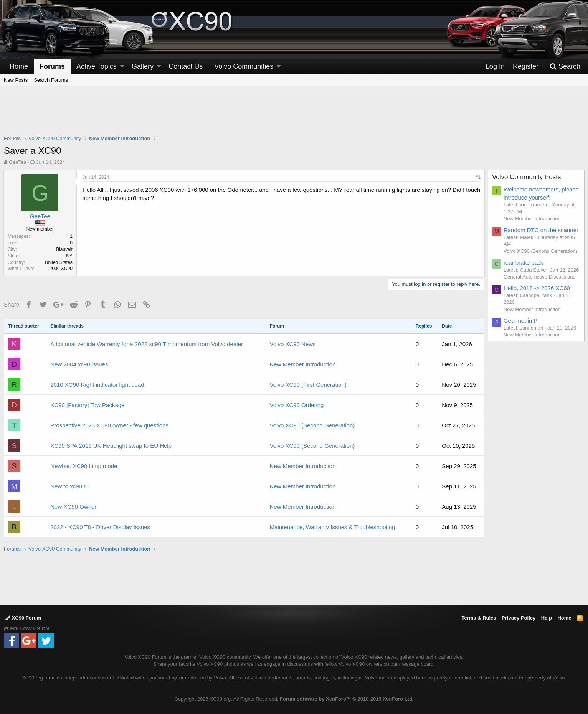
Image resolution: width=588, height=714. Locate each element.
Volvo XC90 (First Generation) (308, 385)
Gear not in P (521, 321)
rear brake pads (524, 263)
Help (547, 618)
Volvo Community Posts (527, 177)
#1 (478, 177)
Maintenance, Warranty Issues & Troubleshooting (333, 527)
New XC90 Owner (73, 507)
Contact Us (186, 66)
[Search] (565, 67)
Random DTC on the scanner (541, 230)
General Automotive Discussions (540, 277)
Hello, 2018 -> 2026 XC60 (537, 288)
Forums (52, 66)
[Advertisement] (294, 115)
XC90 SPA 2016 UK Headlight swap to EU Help (111, 446)
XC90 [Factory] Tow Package (87, 405)
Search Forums (51, 80)
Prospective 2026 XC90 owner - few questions (109, 425)
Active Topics (97, 66)
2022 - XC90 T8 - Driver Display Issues (100, 527)
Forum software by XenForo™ (347, 699)
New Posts (16, 80)
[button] (122, 67)
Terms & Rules (479, 618)
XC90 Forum (23, 618)
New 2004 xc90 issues (79, 364)
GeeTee (18, 162)
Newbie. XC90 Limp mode (84, 466)
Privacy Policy (519, 618)
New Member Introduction (303, 364)
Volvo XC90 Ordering (297, 405)
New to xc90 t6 (69, 486)
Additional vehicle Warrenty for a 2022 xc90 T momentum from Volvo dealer (147, 344)
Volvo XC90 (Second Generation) (312, 425)
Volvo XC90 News (293, 344)
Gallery (143, 66)
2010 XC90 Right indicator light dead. (98, 385)
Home (19, 66)
